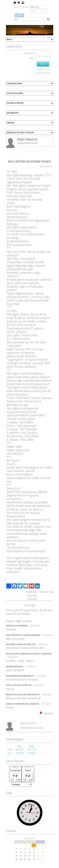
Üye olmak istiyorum (43, 73)
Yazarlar (32, 599)
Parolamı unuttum (44, 69)
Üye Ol (16, 7)
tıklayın (26, 614)
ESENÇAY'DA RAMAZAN (31, 728)
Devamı (46, 713)
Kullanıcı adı (29, 53)
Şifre (32, 58)
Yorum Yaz (46, 592)
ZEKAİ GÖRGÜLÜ (28, 723)
